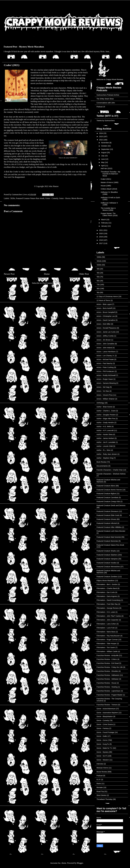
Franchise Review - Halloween (108, 675)
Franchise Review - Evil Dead (108, 663)
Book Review (101, 462)
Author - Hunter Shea (104, 434)
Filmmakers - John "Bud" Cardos (109, 616)
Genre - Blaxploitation (105, 716)
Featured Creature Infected (107, 523)
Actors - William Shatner (106, 399)
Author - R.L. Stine (103, 450)
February (105, 223)
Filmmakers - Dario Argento (107, 596)
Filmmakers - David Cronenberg (108, 600)
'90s (98, 292)
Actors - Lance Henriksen (106, 352)
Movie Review (77, 198)
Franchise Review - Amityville (107, 655)
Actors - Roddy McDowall (106, 375)
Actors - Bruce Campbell (106, 312)
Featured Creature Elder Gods (108, 515)
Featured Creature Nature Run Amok (30, 198)
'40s (98, 273)
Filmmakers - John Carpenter (107, 620)
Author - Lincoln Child (105, 446)
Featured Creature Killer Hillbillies (109, 527)
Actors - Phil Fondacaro (105, 371)
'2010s (99, 261)
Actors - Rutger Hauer (105, 379)
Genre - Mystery (103, 752)
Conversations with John (106, 103)
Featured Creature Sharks (106, 551)
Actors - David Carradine (106, 320)
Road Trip (100, 791)
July (103, 156)
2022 (101, 140)
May (103, 162)
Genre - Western (103, 760)
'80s (98, 289)
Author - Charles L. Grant (106, 411)
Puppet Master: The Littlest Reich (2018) (109, 214)
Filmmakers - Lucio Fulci (106, 628)
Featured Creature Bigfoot (106, 494)
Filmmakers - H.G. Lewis (106, 612)
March (104, 220)
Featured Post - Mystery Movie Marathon (24, 47)
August (104, 152)
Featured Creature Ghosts (106, 519)
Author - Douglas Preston (106, 415)
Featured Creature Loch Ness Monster (111, 531)
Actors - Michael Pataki (105, 359)
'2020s (12, 198)
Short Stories (101, 795)
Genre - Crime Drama (105, 724)
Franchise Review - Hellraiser (108, 679)
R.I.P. (99, 780)
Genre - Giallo (102, 736)
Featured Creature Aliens (106, 486)
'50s (98, 277)
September (105, 149)
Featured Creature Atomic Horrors (109, 490)
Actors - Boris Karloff (104, 308)
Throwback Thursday (104, 799)
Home (47, 274)
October (104, 146)
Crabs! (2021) (106, 179)
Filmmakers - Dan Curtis (106, 592)
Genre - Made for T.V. (105, 748)
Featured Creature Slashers (107, 555)
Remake (100, 787)
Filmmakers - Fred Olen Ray (107, 604)
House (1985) (106, 186)
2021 (101, 230)
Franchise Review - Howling (107, 687)
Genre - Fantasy (103, 728)
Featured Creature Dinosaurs (107, 511)
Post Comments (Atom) (52, 283)
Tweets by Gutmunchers (106, 121)
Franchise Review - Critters (107, 659)
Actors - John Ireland (104, 348)
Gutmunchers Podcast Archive (108, 95)
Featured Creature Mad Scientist (109, 537)
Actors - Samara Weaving (106, 383)
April (103, 166)
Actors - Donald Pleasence (107, 328)
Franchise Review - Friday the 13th (110, 667)
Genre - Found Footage (105, 732)
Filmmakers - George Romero (108, 608)
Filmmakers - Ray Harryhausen (108, 636)
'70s (98, 285)
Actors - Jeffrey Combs (105, 336)
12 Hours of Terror (103, 300)
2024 (101, 133)
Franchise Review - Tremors (107, 705)
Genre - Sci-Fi (102, 756)
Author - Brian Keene (104, 407)
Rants (99, 784)
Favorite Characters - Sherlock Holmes (111, 474)
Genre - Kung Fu (103, 744)
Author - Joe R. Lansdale (106, 442)
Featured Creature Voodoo (107, 563)
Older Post (84, 274)
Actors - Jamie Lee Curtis (106, 332)
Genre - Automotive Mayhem (107, 713)
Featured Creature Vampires (107, 559)
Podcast (100, 776)
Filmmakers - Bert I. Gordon (107, 584)
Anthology (100, 403)
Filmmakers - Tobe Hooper (106, 644)
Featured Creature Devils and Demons (111, 505)
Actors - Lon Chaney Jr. (105, 356)
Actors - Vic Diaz (103, 391)
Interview (100, 764)
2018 (101, 240)
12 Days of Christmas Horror (107, 296)
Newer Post (9, 274)
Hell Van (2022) (107, 168)
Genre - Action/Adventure (106, 709)
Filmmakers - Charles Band (107, 588)
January (104, 226)
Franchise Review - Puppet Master (109, 695)
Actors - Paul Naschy (104, 363)
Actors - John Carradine (105, 344)
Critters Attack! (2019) (109, 189)
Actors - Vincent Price (105, 395)
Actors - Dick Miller (104, 324)
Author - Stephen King (105, 458)
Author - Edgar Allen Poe (106, 419)
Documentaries (102, 466)
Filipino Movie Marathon (106, 581)
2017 (101, 243)
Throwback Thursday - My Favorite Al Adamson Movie (110, 174)
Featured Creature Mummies (107, 541)
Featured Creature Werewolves (108, 567)
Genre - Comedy (52, 198)
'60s (98, 281)
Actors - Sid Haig (103, 387)
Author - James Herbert (105, 438)
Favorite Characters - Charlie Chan (110, 470)
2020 (101, 233)
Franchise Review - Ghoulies (107, 671)
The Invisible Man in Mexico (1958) (108, 209)
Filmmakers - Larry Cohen (106, 624)
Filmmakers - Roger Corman (107, 640)
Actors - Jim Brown (104, 340)
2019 (101, 237)
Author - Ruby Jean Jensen (107, 454)
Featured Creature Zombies (107, 577)
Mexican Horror (102, 768)
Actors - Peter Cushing (105, 367)
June (103, 159)
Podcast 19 (101, 107)
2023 (101, 137)
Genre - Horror (65, 198)
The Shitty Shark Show (105, 99)
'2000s (99, 257)
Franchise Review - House (106, 683)
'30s (98, 269)
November (105, 143)
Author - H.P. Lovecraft (105, 430)
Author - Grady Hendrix (105, 423)
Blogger (80, 863)
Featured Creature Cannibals (107, 498)
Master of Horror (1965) (110, 182)
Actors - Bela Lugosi (104, 304)
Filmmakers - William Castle (107, 651)
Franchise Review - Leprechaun (108, 691)
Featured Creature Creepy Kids (108, 501)
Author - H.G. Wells (104, 426)
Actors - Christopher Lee (106, 316)
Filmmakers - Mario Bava (106, 632)
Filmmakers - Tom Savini (106, 647)
